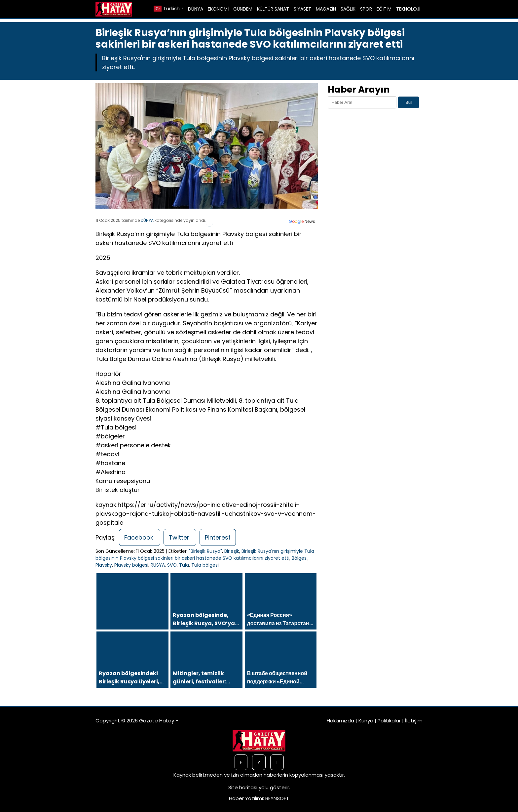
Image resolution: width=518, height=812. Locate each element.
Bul (408, 102)
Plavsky (104, 565)
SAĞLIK (348, 9)
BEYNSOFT (277, 798)
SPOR (366, 9)
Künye (366, 721)
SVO (172, 565)
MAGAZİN (326, 9)
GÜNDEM (243, 9)
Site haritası (243, 787)
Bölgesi (300, 558)
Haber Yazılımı (246, 798)
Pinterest (218, 537)
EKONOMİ (218, 9)
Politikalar (389, 721)
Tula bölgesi (205, 565)
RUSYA (158, 565)
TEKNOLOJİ (408, 9)
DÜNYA (196, 9)
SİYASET (302, 9)
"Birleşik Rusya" (205, 551)
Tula (184, 565)
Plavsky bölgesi (131, 565)
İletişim (414, 721)
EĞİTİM (384, 9)
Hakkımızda (340, 721)
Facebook (140, 537)
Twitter (180, 537)
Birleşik (232, 551)
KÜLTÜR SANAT (273, 9)
